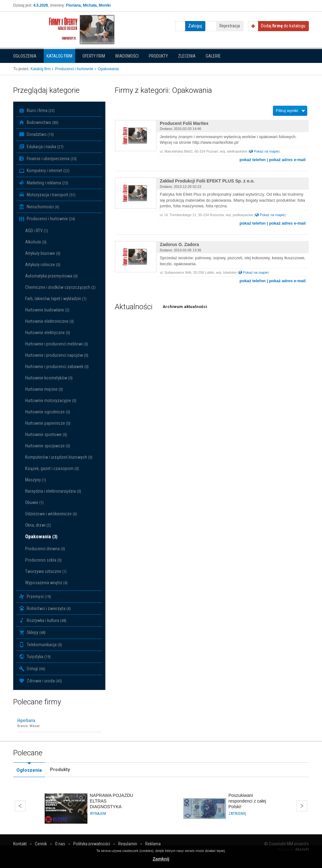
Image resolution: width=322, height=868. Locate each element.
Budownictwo (39, 122)
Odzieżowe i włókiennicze (51, 514)
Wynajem (98, 814)
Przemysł (35, 596)
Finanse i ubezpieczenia (48, 159)
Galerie (213, 56)
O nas (60, 844)
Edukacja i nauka (41, 147)
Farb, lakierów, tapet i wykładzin (56, 299)
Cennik (41, 844)
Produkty (158, 56)
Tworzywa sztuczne (46, 571)
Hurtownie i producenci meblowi (57, 344)
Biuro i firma (37, 110)
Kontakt (20, 844)
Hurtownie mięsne (44, 389)
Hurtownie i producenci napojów (57, 355)
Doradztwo (36, 135)
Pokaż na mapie (264, 151)
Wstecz (20, 806)
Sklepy (32, 633)
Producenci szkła (43, 560)
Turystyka (35, 657)
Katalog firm (59, 56)
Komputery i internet (44, 171)
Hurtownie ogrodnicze (48, 412)
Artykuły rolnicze (43, 265)
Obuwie (34, 502)
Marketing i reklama (44, 183)
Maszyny (36, 480)
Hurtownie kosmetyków (49, 378)
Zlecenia (187, 56)
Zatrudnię (237, 814)
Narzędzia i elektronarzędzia (53, 491)
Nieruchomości (39, 207)
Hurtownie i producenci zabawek (57, 367)
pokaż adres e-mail (287, 160)
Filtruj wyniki (287, 111)
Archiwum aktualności (185, 307)
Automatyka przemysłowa (51, 276)
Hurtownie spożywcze (48, 446)
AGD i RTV (37, 231)
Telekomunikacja (40, 645)
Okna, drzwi (38, 525)
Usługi (32, 669)
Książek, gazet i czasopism (52, 468)
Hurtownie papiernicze (48, 423)
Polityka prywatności (92, 844)
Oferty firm (94, 56)
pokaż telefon (253, 160)
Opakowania (41, 537)
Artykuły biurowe (43, 253)
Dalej (302, 806)
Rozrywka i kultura (43, 620)
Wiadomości (127, 56)
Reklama (153, 844)
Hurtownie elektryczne (48, 333)
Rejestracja (230, 26)
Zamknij (161, 859)
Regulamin (128, 844)
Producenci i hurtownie (47, 219)
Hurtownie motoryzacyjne (51, 400)
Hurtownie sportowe (46, 434)
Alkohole (36, 242)
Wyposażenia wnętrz (46, 583)
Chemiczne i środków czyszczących (60, 287)
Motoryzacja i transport (47, 195)
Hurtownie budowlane (47, 310)
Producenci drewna (45, 549)
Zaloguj (195, 26)
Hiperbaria (26, 720)
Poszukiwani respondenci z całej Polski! (247, 801)
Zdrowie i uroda (40, 681)
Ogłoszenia (25, 56)
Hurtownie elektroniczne (50, 321)
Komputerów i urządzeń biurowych (59, 457)
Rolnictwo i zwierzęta (45, 608)
